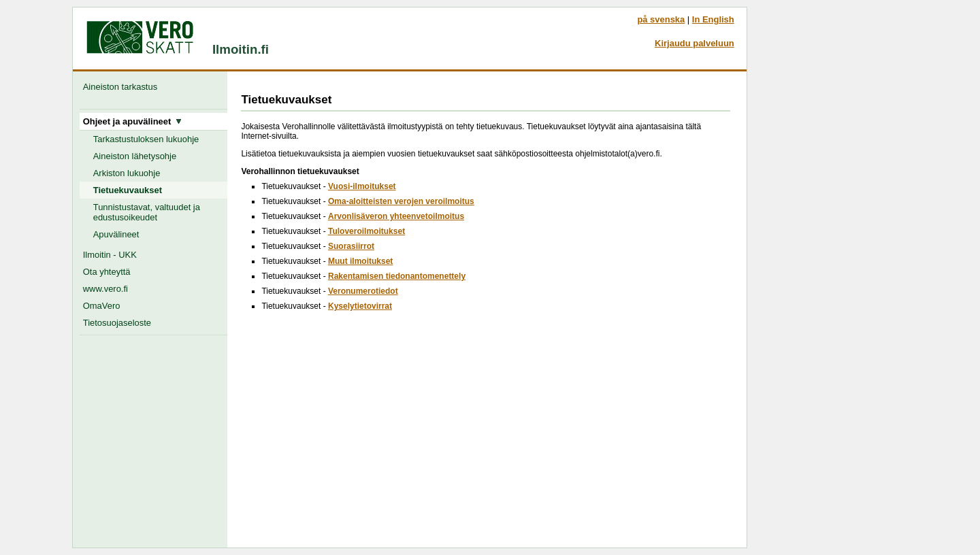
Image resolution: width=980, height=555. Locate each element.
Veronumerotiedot (363, 291)
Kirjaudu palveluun (695, 43)
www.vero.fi (105, 289)
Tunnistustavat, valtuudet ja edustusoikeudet (147, 212)
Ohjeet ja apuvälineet (133, 121)
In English (713, 19)
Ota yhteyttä (107, 272)
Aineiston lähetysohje (135, 156)
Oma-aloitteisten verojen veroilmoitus (401, 201)
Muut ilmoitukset (360, 261)
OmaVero (102, 306)
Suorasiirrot (351, 246)
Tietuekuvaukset (128, 190)
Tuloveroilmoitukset (366, 231)
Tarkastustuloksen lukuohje (146, 139)
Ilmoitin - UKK (110, 255)
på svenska (661, 19)
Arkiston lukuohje (127, 173)
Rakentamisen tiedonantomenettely (397, 276)
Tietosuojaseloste (117, 323)
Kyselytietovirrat (360, 306)
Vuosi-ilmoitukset (362, 186)
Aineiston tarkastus (123, 87)
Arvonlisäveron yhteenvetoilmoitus (396, 216)
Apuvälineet (116, 234)
